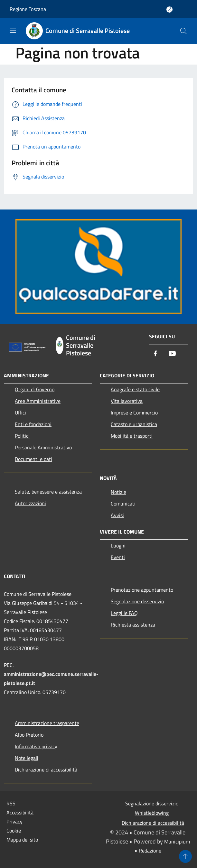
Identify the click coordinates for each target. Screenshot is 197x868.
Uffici (20, 413)
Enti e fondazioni (33, 424)
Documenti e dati (33, 459)
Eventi (118, 557)
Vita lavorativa (127, 401)
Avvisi (117, 515)
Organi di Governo (35, 389)
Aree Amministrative (38, 401)
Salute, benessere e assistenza (48, 492)
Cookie (14, 831)
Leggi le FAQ (124, 613)
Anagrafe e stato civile (135, 389)
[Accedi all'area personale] (169, 10)
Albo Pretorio (29, 735)
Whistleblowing (152, 813)
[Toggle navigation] (13, 30)
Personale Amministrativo (43, 447)
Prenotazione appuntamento (142, 590)
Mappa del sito (22, 840)
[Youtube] (172, 354)
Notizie (118, 492)
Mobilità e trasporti (132, 436)
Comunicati (123, 504)
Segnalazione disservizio (137, 601)
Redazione (150, 851)
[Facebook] (155, 354)
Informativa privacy (36, 746)
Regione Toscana (28, 9)
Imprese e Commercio (134, 413)
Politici (22, 436)
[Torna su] (185, 856)
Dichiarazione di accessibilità (46, 770)
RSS (11, 803)
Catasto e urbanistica (134, 424)
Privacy (14, 822)
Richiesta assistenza (133, 625)
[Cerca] (183, 31)
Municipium (177, 842)
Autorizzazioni (30, 503)
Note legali (27, 758)
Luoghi (118, 546)
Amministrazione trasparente (47, 723)
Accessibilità (20, 812)
